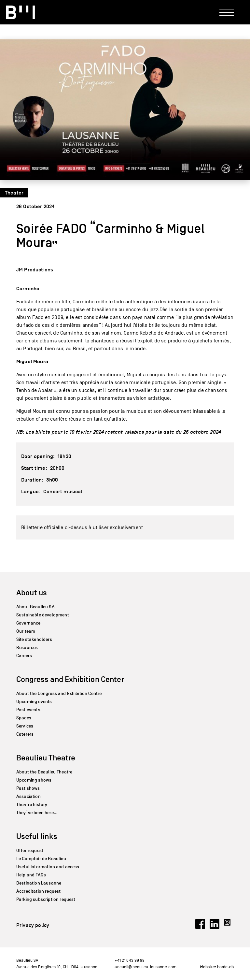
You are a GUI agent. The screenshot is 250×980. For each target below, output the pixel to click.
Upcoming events (34, 702)
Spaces (24, 718)
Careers (24, 656)
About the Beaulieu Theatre (44, 772)
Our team (26, 631)
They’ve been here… (37, 813)
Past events (28, 710)
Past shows (28, 788)
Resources (27, 648)
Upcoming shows (34, 780)
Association (28, 796)
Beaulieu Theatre (46, 758)
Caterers (25, 734)
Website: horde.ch (217, 967)
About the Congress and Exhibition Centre (59, 693)
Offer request (30, 850)
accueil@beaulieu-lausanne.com (146, 967)
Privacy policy (33, 925)
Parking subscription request (46, 899)
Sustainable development (43, 615)
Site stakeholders (34, 639)
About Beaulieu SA (35, 607)
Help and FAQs (31, 875)
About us (32, 592)
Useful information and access (48, 867)
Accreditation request (38, 891)
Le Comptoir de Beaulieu (41, 859)
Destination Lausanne (39, 883)
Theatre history (32, 805)
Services (25, 726)
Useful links (37, 836)
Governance (28, 623)
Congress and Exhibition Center (70, 679)
